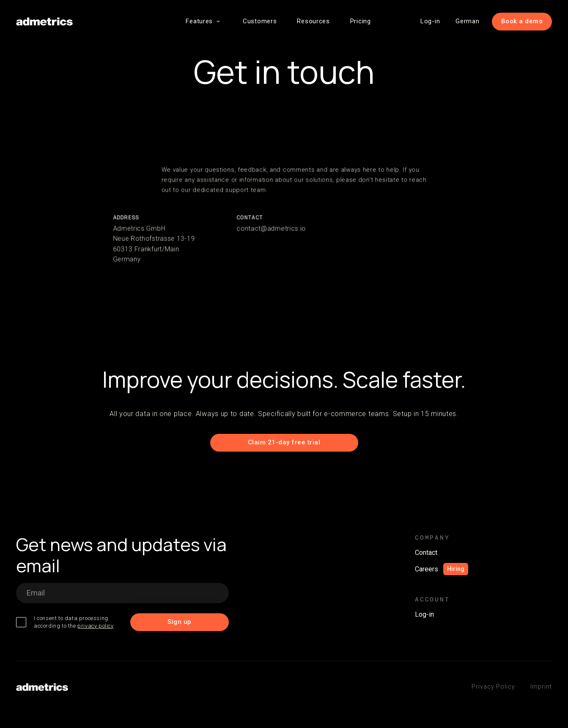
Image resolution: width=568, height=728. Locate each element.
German (467, 21)
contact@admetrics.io (272, 229)
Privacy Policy (493, 687)
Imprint (541, 687)
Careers (427, 569)
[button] (204, 21)
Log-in (430, 21)
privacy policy (95, 626)
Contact (426, 553)
